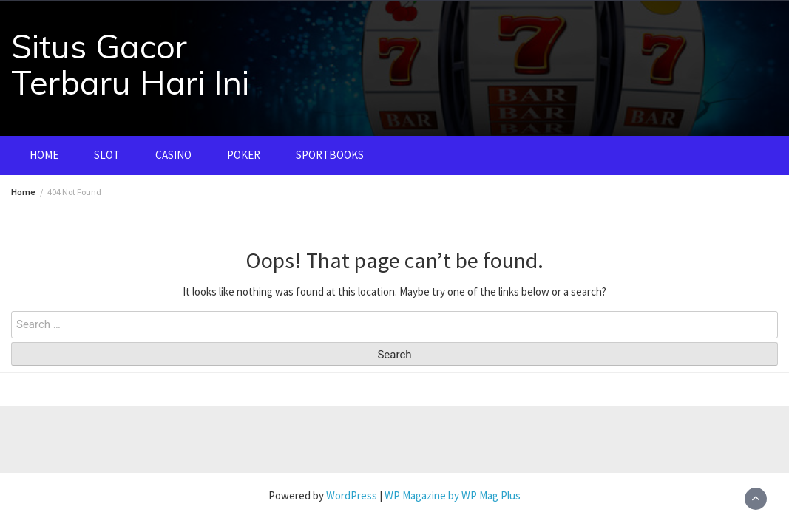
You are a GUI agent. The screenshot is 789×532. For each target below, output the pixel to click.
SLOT (107, 155)
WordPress (352, 495)
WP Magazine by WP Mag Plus (453, 495)
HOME (44, 155)
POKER (244, 155)
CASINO (173, 155)
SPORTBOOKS (330, 155)
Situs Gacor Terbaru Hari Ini (130, 64)
